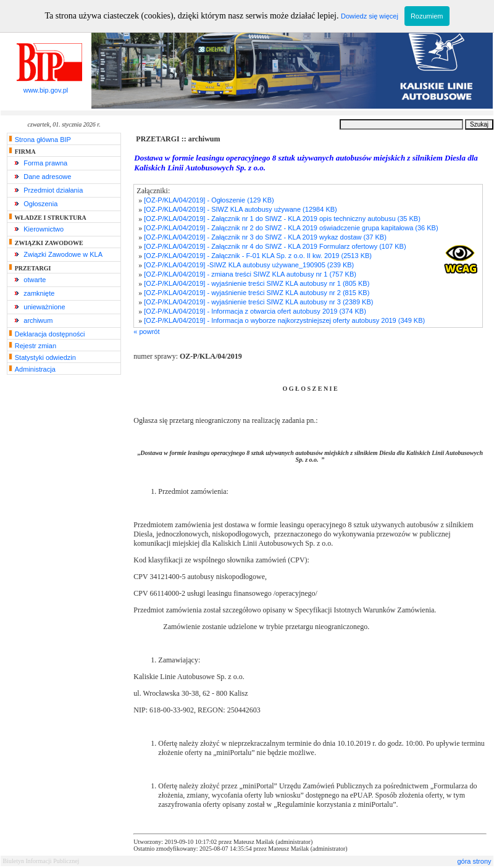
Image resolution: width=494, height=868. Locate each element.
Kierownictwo (44, 229)
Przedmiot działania (53, 190)
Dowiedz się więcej (370, 16)
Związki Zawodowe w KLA (63, 254)
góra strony (474, 861)
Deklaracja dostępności (50, 334)
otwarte (35, 280)
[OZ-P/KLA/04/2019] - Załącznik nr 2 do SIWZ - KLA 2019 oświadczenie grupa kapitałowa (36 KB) (291, 228)
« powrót (146, 332)
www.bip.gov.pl (46, 87)
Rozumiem (427, 16)
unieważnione (44, 307)
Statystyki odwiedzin (45, 357)
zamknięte (39, 293)
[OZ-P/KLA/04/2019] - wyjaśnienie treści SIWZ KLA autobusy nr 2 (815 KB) (257, 293)
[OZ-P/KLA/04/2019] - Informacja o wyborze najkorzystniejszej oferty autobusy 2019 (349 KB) (284, 320)
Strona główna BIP (43, 140)
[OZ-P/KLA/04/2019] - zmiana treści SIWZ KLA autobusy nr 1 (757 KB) (250, 274)
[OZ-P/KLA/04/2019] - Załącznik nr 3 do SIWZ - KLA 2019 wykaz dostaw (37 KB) (265, 237)
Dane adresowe (47, 177)
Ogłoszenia (40, 204)
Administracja (35, 369)
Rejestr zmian (36, 346)
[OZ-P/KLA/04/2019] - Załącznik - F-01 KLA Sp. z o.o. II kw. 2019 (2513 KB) (258, 256)
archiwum (38, 320)
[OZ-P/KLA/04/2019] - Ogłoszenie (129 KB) (209, 200)
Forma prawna (45, 163)
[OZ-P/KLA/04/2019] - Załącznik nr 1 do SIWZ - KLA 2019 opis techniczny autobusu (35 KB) (282, 219)
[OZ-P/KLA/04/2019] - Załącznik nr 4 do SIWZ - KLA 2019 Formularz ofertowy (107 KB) (275, 246)
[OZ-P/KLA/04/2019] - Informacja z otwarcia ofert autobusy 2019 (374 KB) (255, 311)
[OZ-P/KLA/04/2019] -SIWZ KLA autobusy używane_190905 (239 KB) (249, 265)
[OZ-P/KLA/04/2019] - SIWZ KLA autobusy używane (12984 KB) (240, 209)
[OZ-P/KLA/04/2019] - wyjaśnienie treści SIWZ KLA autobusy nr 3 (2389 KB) (258, 302)
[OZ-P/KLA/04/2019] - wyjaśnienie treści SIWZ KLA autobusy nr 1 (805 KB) (257, 283)
